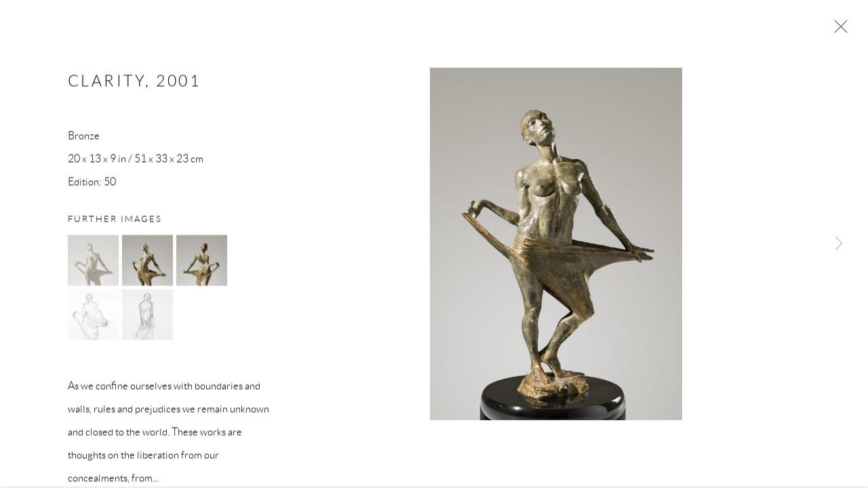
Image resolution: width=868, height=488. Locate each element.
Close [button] (837, 30)
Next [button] (839, 244)
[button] (93, 262)
